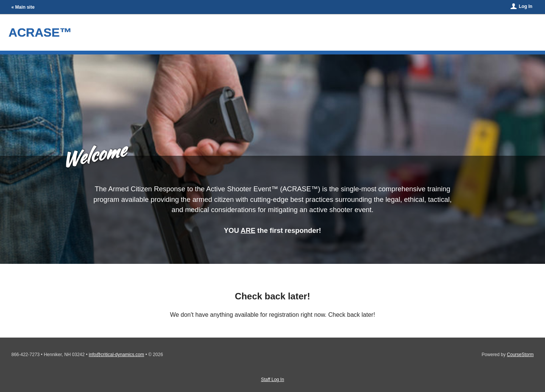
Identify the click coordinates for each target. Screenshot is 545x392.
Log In (526, 6)
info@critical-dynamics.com (117, 355)
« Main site (23, 7)
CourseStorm (520, 355)
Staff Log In (272, 380)
